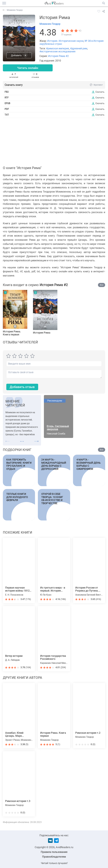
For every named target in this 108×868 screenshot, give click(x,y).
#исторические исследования (57, 51)
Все (102, 285)
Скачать (100, 92)
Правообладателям (54, 857)
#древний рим (79, 48)
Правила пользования (54, 852)
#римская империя (58, 48)
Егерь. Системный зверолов (58, 428)
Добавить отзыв (22, 387)
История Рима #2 (58, 56)
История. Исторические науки (65, 41)
